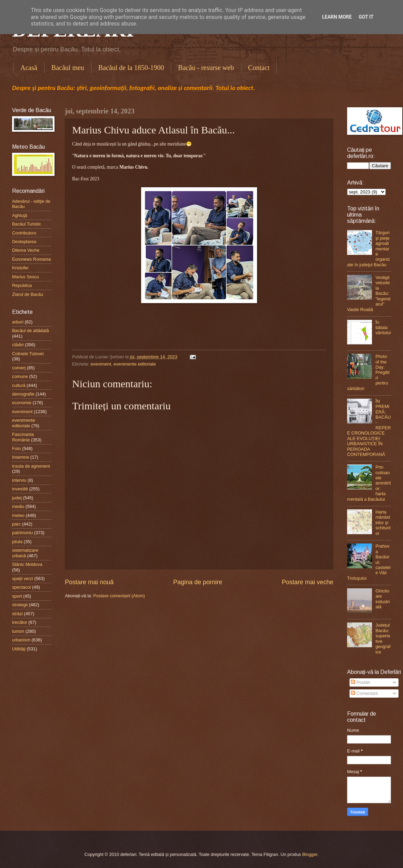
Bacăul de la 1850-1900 (131, 68)
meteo (18, 515)
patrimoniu (22, 533)
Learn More (337, 17)
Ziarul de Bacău (28, 294)
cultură (19, 385)
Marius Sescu (26, 277)
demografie (23, 394)
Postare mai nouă (89, 582)
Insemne (21, 457)
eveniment (101, 364)
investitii (20, 489)
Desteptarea (24, 242)
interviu (19, 480)
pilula (17, 542)
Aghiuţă (20, 215)
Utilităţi (19, 649)
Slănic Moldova (27, 564)
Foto (17, 448)
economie (22, 403)
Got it (366, 17)
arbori (18, 322)
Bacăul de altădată (31, 331)
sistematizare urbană (25, 553)
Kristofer (20, 268)
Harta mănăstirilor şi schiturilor (383, 523)
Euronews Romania (31, 259)
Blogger (310, 854)
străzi (17, 614)
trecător (20, 622)
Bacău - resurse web (206, 68)
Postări (361, 682)
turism (18, 631)
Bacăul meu (68, 68)
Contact (259, 68)
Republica (22, 285)
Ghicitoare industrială (383, 599)
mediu (18, 506)
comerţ (19, 368)
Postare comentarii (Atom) (119, 596)
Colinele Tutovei (28, 354)
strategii (20, 605)
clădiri (18, 345)
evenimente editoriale (135, 364)
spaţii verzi (23, 578)
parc (16, 524)
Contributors (24, 233)
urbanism (21, 640)
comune (20, 376)
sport (17, 596)
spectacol (21, 587)
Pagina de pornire (198, 582)
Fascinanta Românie (23, 437)
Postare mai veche (308, 582)
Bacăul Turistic (27, 224)
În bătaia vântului (383, 328)
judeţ (17, 498)
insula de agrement (31, 466)
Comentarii (364, 693)
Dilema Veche (26, 250)
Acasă (29, 68)
